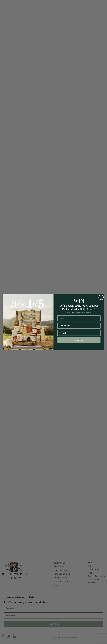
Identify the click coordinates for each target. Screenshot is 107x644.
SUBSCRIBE (79, 340)
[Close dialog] (101, 297)
